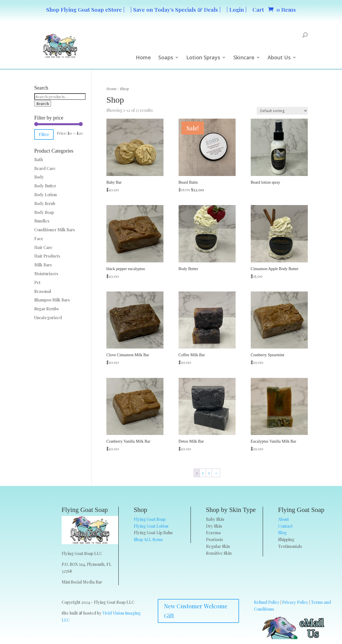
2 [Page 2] (203, 473)
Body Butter (45, 186)
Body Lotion (45, 195)
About (284, 519)
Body (39, 177)
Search (43, 103)
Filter (44, 134)
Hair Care (43, 247)
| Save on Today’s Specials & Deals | (176, 9)
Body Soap (44, 212)
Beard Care (45, 168)
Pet (37, 282)
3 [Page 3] (209, 473)
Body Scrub (45, 203)
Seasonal (43, 291)
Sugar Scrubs (46, 309)
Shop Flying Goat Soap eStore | (85, 9)
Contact (285, 526)
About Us (279, 58)
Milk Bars (43, 265)
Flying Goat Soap (150, 519)
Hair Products (47, 256)
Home (143, 58)
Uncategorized (48, 318)
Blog (282, 533)
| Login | (237, 9)
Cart (258, 9)
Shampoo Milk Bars (52, 300)
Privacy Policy (295, 602)
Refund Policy (267, 602)
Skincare (244, 58)
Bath (39, 160)
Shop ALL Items (148, 539)
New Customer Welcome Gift (196, 611)
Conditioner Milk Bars (55, 230)
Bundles (42, 221)
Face (39, 239)
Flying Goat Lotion (151, 526)
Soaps (166, 58)
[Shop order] (282, 111)
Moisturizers (46, 274)
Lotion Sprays (203, 58)
